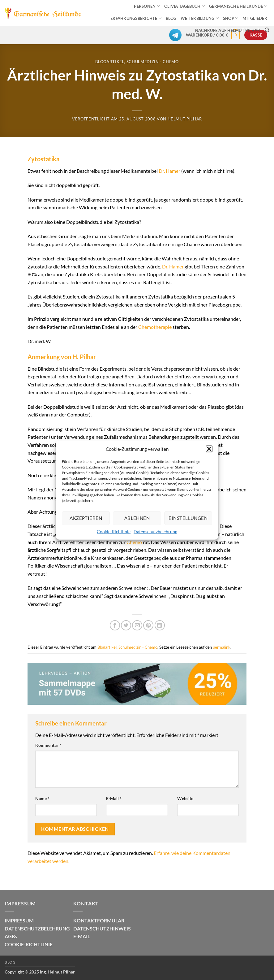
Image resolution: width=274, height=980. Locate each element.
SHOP (231, 18)
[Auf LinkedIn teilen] (160, 625)
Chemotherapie (155, 327)
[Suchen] (267, 30)
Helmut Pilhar (185, 119)
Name (42, 798)
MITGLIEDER (255, 18)
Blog (10, 962)
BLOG (171, 18)
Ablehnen (137, 518)
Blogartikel (110, 62)
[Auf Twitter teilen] (126, 625)
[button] (209, 449)
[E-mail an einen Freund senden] (137, 625)
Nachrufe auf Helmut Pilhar (228, 30)
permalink (222, 647)
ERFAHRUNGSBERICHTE (136, 18)
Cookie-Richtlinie (114, 531)
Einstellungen (188, 518)
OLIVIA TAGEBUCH (184, 6)
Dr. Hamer (169, 171)
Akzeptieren (86, 518)
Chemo (134, 542)
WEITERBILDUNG (200, 18)
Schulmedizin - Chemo (153, 62)
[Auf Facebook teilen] (115, 625)
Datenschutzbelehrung (155, 531)
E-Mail (114, 798)
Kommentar (48, 745)
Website (185, 798)
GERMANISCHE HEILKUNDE (238, 6)
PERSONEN (147, 6)
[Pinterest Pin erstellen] (148, 625)
